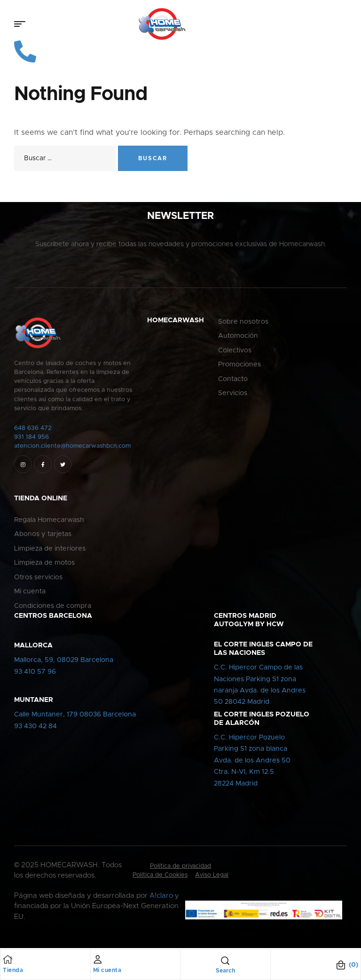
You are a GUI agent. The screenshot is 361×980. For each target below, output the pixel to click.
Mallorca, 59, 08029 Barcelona (64, 661)
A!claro (161, 897)
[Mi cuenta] (98, 959)
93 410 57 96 (35, 673)
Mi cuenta (107, 970)
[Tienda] (8, 959)
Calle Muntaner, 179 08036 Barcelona (75, 716)
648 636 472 (33, 430)
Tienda (13, 970)
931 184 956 (31, 439)
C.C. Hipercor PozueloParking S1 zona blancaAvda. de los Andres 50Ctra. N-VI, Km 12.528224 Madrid (252, 762)
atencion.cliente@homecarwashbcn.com (72, 447)
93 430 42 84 (35, 728)
